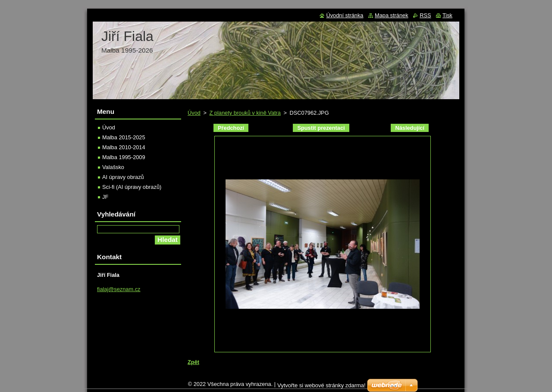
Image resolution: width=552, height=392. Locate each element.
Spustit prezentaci (321, 128)
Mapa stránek (392, 15)
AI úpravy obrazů (123, 177)
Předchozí (231, 128)
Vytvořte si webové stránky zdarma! (321, 387)
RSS (425, 15)
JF (105, 197)
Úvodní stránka (345, 15)
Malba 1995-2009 (124, 157)
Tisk (447, 15)
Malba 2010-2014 (124, 147)
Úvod (194, 113)
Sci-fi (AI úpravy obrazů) (132, 187)
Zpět (193, 362)
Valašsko (113, 167)
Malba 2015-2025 (124, 137)
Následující (410, 128)
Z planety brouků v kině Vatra (245, 113)
